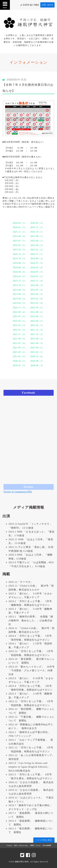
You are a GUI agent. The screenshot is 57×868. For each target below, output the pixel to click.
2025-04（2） (37, 245)
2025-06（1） (37, 241)
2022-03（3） (20, 325)
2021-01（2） (20, 356)
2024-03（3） (37, 272)
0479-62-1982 (31, 5)
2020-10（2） (20, 361)
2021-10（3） (37, 334)
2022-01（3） (20, 330)
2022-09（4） (20, 312)
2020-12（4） (37, 356)
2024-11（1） (37, 254)
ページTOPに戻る (44, 840)
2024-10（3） (20, 259)
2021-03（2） (20, 352)
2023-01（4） (37, 303)
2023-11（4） (37, 281)
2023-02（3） (20, 303)
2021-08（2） (37, 339)
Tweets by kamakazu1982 (18, 492)
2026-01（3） (20, 227)
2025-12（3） (37, 227)
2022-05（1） (20, 321)
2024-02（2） (20, 276)
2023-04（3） (20, 299)
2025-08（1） (37, 236)
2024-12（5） (20, 254)
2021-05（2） (20, 348)
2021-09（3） (20, 339)
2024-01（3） (37, 276)
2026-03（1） (20, 223)
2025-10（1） (37, 232)
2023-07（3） (37, 290)
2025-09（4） (20, 236)
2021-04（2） (37, 348)
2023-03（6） (37, 299)
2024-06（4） (20, 268)
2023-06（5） (20, 294)
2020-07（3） (20, 366)
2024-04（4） (20, 272)
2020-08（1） (37, 361)
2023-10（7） (20, 285)
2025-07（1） (20, 241)
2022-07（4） (20, 316)
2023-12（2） (20, 281)
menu (5, 5)
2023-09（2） (37, 285)
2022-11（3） (20, 308)
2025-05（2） (20, 245)
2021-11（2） (20, 334)
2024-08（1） (20, 263)
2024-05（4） (37, 268)
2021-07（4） (20, 343)
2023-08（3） (20, 290)
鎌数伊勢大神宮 (22, 862)
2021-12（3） (37, 330)
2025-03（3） (20, 250)
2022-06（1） (37, 316)
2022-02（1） (37, 325)
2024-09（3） (37, 259)
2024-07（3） (37, 263)
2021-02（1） (37, 352)
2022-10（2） (37, 308)
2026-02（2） (37, 223)
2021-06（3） (37, 343)
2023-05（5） (37, 294)
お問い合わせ (47, 5)
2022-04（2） (37, 321)
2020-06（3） (37, 366)
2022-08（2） (37, 312)
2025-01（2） (37, 250)
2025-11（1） (20, 232)
